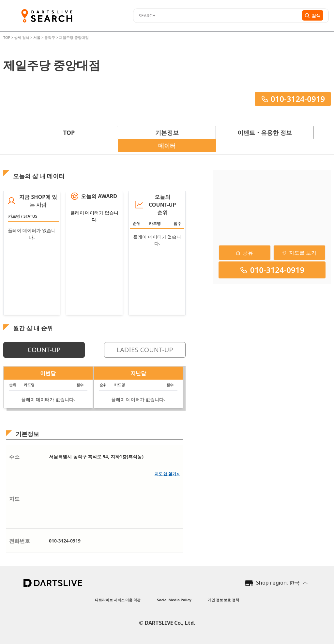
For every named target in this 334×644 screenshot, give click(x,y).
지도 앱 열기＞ (167, 474)
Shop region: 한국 (278, 583)
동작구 (50, 37)
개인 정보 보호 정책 (224, 600)
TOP (7, 37)
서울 (37, 37)
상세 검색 (22, 37)
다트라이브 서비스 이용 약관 (118, 600)
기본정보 (167, 133)
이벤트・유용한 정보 (265, 133)
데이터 (167, 146)
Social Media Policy (174, 600)
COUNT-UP (44, 350)
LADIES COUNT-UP (145, 350)
